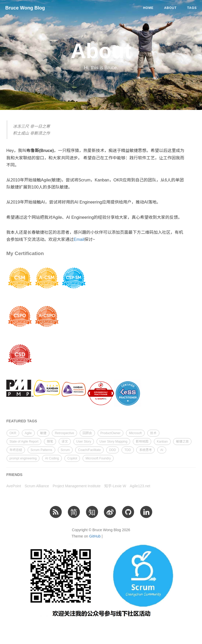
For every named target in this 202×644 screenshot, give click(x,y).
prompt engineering (23, 458)
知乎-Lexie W (115, 486)
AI (162, 450)
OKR (13, 433)
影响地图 (142, 442)
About (170, 8)
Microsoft (135, 433)
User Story (84, 442)
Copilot (72, 458)
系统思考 (145, 450)
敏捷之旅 (182, 442)
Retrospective (64, 433)
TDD (128, 450)
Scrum (65, 450)
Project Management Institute (77, 486)
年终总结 (16, 450)
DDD (113, 450)
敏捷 (43, 433)
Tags (192, 8)
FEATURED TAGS (22, 421)
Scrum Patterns (41, 450)
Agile (28, 433)
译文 (65, 442)
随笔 (50, 442)
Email (79, 239)
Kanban (162, 442)
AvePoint (14, 486)
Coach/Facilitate (89, 450)
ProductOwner (111, 433)
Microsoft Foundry (98, 458)
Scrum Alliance (37, 486)
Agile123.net (140, 486)
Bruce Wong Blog (25, 8)
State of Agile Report (24, 442)
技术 (153, 433)
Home (148, 8)
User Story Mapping (113, 442)
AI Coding (52, 458)
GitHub (95, 536)
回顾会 (87, 433)
